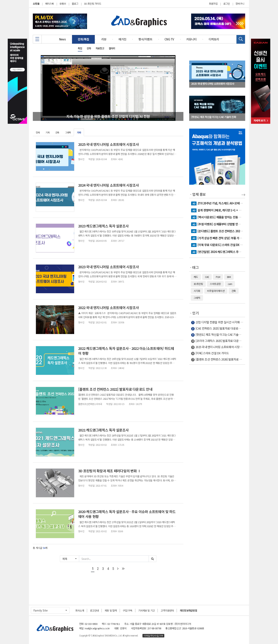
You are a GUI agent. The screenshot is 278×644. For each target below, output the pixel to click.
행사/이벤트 (145, 39)
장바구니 (240, 4)
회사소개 (80, 610)
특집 (80, 48)
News (62, 39)
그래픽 (68, 132)
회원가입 (213, 4)
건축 (57, 132)
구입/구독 (128, 610)
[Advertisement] (217, 428)
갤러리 (112, 48)
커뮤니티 (191, 39)
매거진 (122, 39)
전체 (38, 132)
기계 (48, 132)
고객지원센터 (167, 610)
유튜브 (63, 4)
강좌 (89, 48)
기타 (79, 132)
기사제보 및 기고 (146, 610)
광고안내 (94, 610)
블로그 (75, 4)
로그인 (227, 4)
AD (194, 203)
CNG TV (169, 39)
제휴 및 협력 (111, 610)
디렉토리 (214, 39)
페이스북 (50, 4)
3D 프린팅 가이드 (93, 4)
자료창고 (100, 48)
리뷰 (104, 39)
